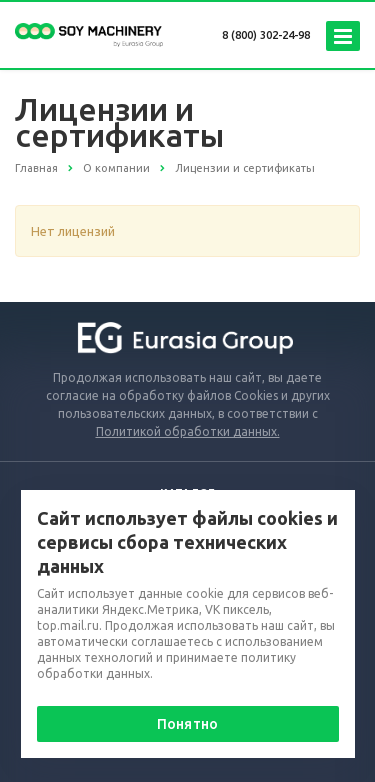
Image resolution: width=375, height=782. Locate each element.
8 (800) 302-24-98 (266, 35)
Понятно (187, 724)
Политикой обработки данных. (188, 431)
